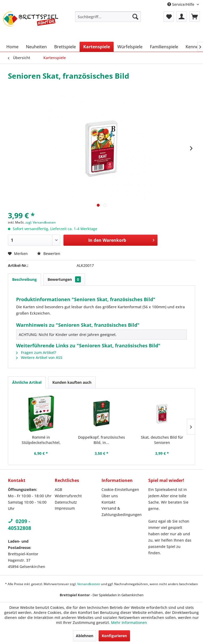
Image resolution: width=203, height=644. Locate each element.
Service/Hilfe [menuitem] (181, 4)
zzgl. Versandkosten (41, 222)
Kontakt (108, 502)
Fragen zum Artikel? (36, 352)
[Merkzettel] (169, 17)
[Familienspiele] (164, 47)
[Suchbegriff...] (108, 17)
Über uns (110, 496)
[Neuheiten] (36, 47)
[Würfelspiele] (130, 47)
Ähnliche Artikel (27, 382)
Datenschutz (66, 502)
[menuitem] (108, 17)
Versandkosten (89, 584)
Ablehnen (85, 636)
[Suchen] (135, 17)
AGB (58, 489)
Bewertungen (64, 279)
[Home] (12, 47)
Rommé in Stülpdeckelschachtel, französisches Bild (41, 440)
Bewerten (49, 254)
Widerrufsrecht (68, 496)
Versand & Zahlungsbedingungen (122, 511)
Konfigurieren (114, 636)
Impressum (65, 508)
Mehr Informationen (129, 622)
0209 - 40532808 (20, 525)
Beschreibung (24, 279)
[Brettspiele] (65, 47)
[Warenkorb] (195, 17)
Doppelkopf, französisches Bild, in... (101, 440)
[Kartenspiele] (97, 47)
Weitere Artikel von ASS (39, 357)
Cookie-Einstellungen (120, 489)
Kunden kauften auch (72, 382)
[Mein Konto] (182, 17)
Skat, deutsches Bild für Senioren (162, 440)
